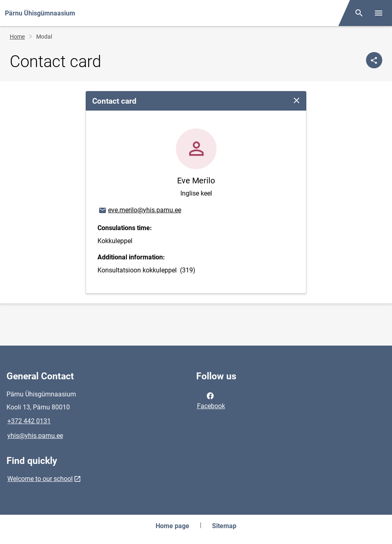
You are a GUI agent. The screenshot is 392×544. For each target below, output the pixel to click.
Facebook (211, 400)
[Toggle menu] (379, 13)
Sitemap (224, 526)
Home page (172, 526)
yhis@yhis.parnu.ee (35, 436)
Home (17, 37)
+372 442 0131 (29, 421)
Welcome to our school (40, 479)
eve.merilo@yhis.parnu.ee (140, 211)
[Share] (374, 60)
